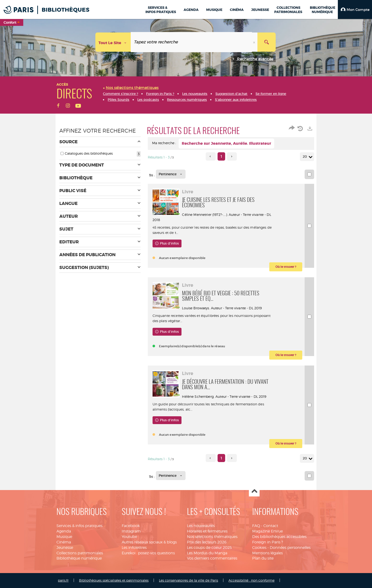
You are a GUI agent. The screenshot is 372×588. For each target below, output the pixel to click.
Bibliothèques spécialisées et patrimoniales (114, 580)
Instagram (131, 531)
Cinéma (64, 542)
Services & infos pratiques (79, 526)
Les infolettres (134, 548)
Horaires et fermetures (207, 531)
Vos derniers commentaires (212, 558)
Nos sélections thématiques (212, 537)
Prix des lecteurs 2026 (207, 542)
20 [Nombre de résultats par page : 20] (306, 157)
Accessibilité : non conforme (251, 580)
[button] (355, 9)
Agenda (64, 531)
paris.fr (63, 580)
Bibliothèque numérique (79, 558)
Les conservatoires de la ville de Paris (188, 580)
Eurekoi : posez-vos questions (148, 553)
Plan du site (263, 558)
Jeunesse (65, 548)
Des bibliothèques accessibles (279, 537)
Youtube (129, 537)
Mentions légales (267, 553)
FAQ (256, 526)
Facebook (131, 526)
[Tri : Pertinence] (171, 174)
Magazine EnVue (267, 531)
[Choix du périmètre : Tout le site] (113, 42)
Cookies (259, 548)
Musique (64, 537)
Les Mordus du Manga (207, 553)
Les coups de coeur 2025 (209, 548)
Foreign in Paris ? (268, 542)
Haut (254, 491)
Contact (271, 526)
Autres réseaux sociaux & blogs (149, 542)
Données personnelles (290, 548)
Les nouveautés (201, 526)
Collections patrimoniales (80, 553)
